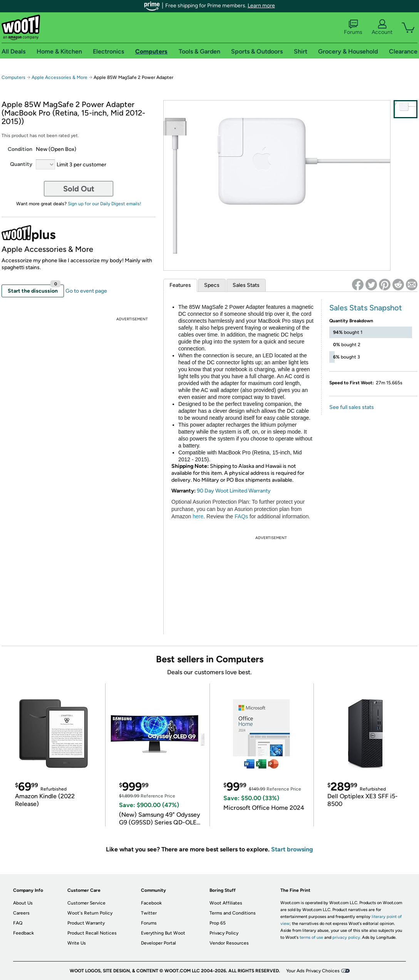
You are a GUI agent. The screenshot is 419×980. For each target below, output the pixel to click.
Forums (353, 27)
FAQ (18, 923)
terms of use (311, 937)
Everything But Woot (163, 933)
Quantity (21, 164)
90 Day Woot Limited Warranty (234, 491)
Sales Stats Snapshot (366, 308)
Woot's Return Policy (90, 913)
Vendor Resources (229, 943)
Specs (212, 285)
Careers (21, 913)
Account (382, 27)
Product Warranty (86, 923)
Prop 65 (218, 923)
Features (180, 285)
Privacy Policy (224, 933)
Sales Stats (246, 285)
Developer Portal (158, 943)
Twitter (149, 913)
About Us (23, 903)
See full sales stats (352, 407)
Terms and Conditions (233, 913)
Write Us (77, 943)
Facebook (151, 903)
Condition (20, 149)
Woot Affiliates (226, 903)
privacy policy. (347, 937)
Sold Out (79, 189)
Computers (13, 77)
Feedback (23, 933)
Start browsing (292, 849)
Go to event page (86, 291)
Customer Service (86, 903)
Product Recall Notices (92, 933)
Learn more (261, 6)
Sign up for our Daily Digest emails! (105, 204)
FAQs (241, 516)
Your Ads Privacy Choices (313, 971)
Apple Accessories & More (59, 77)
